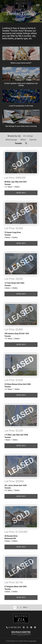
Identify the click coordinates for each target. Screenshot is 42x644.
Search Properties (21, 96)
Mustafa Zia (21, 5)
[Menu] (38, 5)
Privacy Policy (33, 641)
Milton (23, 140)
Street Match (21, 74)
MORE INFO (21, 193)
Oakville (33, 140)
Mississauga (11, 140)
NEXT (25, 607)
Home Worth (21, 53)
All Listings (28, 136)
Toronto (18, 143)
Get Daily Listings (21, 117)
